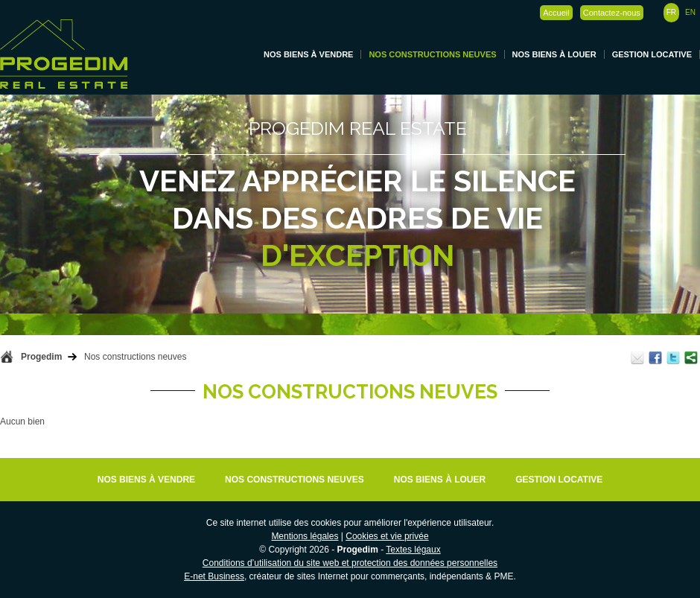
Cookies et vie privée (387, 536)
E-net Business (214, 576)
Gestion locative (652, 54)
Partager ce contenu (691, 357)
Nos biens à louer (554, 54)
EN (690, 12)
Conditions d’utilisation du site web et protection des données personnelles (350, 563)
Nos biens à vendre (308, 54)
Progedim (41, 357)
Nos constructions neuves (432, 54)
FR (671, 12)
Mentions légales (305, 536)
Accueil (556, 13)
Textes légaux (413, 550)
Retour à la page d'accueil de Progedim (7, 357)
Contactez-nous (612, 13)
